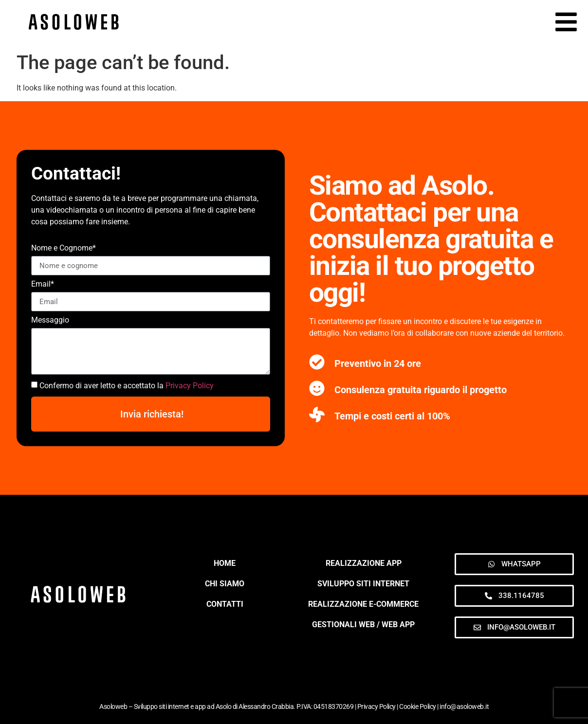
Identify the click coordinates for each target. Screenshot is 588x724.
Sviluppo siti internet (363, 584)
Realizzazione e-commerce (363, 604)
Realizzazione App (364, 563)
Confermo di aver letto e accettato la (127, 386)
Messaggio (50, 320)
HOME (225, 563)
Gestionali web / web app (363, 624)
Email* (43, 284)
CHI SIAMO (225, 584)
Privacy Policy (190, 386)
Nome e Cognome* (64, 248)
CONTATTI (225, 604)
